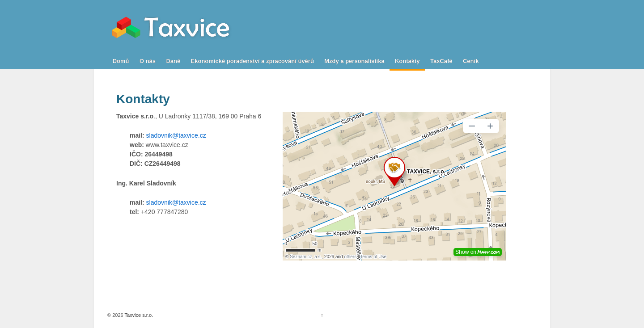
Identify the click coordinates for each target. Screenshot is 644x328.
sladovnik (159, 135)
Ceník (471, 61)
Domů (121, 61)
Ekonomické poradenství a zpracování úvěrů (252, 61)
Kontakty (407, 61)
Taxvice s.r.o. (138, 315)
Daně (173, 61)
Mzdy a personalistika (354, 61)
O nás (148, 61)
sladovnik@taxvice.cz (176, 202)
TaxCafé (441, 61)
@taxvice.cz (189, 135)
